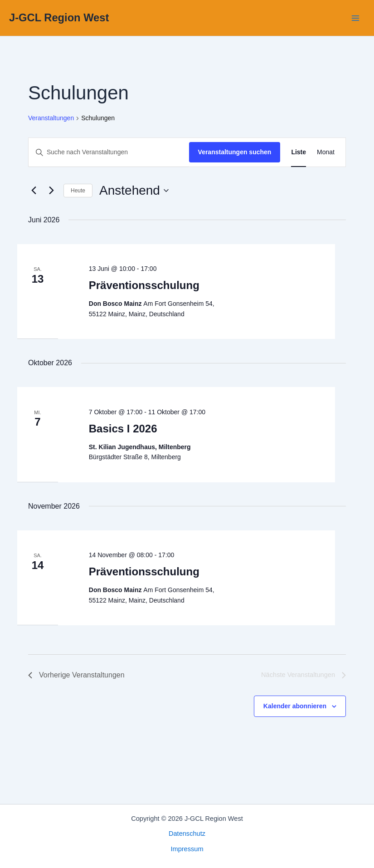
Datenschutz (187, 834)
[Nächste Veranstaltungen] (51, 191)
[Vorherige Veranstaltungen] (34, 191)
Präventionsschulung (144, 285)
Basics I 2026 (123, 429)
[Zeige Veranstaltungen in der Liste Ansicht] (299, 152)
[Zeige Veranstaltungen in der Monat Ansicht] (326, 152)
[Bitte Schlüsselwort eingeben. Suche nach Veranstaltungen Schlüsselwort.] (109, 152)
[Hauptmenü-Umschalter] (355, 18)
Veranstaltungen (51, 118)
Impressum (187, 849)
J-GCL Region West (59, 18)
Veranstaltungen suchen (235, 152)
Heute (78, 191)
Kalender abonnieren (295, 706)
